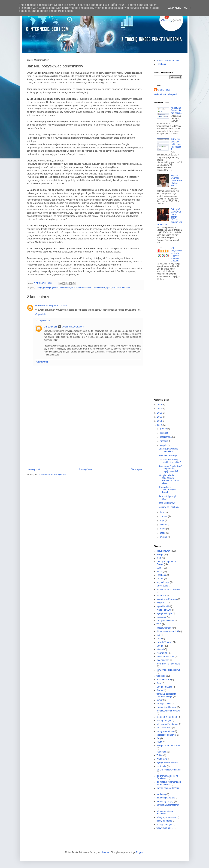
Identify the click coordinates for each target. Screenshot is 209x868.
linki (89, 288)
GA (158, 738)
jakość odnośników (78, 288)
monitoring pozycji (165, 801)
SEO (159, 558)
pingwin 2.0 (162, 603)
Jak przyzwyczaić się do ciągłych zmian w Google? (176, 254)
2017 (160, 409)
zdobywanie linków (165, 621)
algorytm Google (164, 613)
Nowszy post (34, 469)
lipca (162, 512)
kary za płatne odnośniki (168, 788)
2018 (160, 405)
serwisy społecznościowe (168, 670)
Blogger (140, 852)
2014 (160, 421)
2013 (160, 425)
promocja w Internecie (167, 717)
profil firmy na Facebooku (169, 664)
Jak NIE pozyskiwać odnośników (169, 450)
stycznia (164, 537)
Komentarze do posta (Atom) (52, 474)
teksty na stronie (164, 821)
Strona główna (85, 469)
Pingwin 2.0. (162, 653)
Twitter (160, 755)
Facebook (161, 64)
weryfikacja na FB (165, 828)
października (166, 437)
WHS (159, 624)
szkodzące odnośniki (121, 288)
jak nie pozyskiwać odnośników (56, 288)
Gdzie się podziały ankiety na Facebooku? (176, 144)
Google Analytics (164, 687)
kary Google (162, 586)
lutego (163, 533)
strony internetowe (165, 731)
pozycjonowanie (99, 288)
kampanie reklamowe (167, 707)
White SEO (162, 759)
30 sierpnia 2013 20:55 (73, 327)
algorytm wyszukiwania (167, 763)
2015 (160, 417)
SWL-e (160, 690)
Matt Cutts (161, 595)
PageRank (162, 752)
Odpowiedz (41, 314)
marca (163, 529)
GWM (159, 742)
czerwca (164, 516)
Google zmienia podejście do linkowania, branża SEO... (169, 479)
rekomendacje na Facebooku (165, 812)
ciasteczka (162, 766)
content (160, 579)
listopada (164, 433)
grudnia (163, 429)
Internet (160, 649)
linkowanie (162, 617)
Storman (105, 852)
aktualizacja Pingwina (167, 599)
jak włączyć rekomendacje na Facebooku (169, 783)
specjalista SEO (164, 728)
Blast (159, 683)
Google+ (161, 646)
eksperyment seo (165, 628)
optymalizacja (163, 582)
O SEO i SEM (50, 327)
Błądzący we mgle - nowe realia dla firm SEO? (176, 181)
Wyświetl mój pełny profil (166, 94)
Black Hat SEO (164, 680)
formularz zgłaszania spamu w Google (166, 695)
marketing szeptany (166, 798)
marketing (161, 794)
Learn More (174, 8)
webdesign (162, 676)
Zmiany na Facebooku (170, 507)
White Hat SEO (164, 610)
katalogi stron (163, 660)
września (164, 441)
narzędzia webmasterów (168, 805)
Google (39, 288)
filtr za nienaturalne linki (168, 631)
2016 (160, 413)
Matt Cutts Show (167, 503)
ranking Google (164, 720)
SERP (160, 568)
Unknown (40, 305)
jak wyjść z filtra (164, 704)
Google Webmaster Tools (168, 746)
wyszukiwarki (163, 606)
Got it (188, 8)
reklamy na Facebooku (167, 724)
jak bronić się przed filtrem (169, 770)
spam (109, 288)
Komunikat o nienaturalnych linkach (167, 490)
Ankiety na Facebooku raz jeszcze (176, 110)
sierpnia (164, 445)
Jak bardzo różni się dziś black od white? (170, 461)
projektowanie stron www (168, 711)
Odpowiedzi (44, 321)
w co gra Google (164, 825)
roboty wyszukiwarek (166, 817)
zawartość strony (165, 642)
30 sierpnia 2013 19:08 (57, 305)
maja (162, 520)
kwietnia (164, 525)
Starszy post (137, 469)
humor (160, 700)
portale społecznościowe (168, 589)
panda (160, 572)
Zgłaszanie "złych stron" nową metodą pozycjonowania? (170, 469)
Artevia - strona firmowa (168, 61)
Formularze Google (168, 455)
